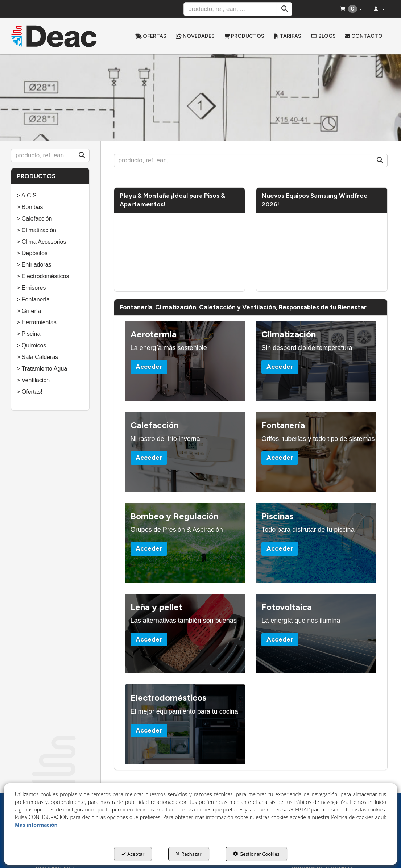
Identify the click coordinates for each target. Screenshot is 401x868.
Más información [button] (36, 825)
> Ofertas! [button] (30, 392)
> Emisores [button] (31, 288)
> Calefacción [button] (34, 219)
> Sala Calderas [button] (37, 357)
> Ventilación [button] (33, 380)
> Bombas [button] (30, 207)
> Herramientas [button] (37, 322)
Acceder (149, 367)
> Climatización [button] (36, 230)
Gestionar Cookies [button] (256, 854)
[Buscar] (284, 9)
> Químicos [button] (31, 345)
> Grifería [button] (29, 311)
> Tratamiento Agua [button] (42, 369)
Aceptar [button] (133, 854)
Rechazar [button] (189, 854)
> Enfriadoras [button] (34, 265)
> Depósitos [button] (32, 253)
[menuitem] (151, 36)
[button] (54, 36)
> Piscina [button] (28, 334)
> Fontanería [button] (33, 299)
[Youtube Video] (180, 252)
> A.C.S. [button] (27, 195)
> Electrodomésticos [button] (43, 276)
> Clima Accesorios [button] (42, 242)
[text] (230, 9)
